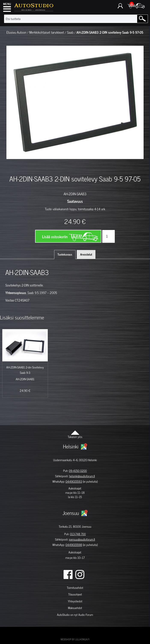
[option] (20, 167)
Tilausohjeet (75, 594)
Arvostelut (86, 254)
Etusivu (11, 32)
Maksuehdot (75, 608)
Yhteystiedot (75, 601)
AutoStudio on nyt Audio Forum (75, 615)
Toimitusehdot (75, 588)
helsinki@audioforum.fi (82, 476)
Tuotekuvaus (65, 254)
